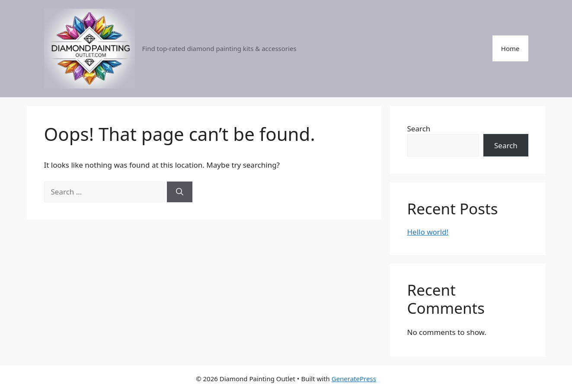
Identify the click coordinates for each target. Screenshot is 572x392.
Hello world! (428, 232)
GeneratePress (354, 379)
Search (419, 129)
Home (510, 48)
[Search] (180, 192)
